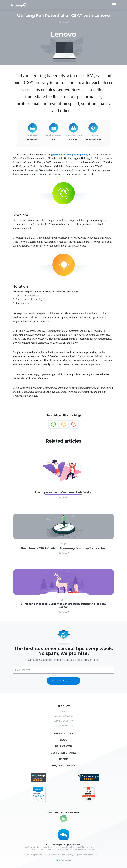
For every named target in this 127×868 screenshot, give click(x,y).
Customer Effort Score (64, 721)
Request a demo (63, 766)
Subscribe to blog (63, 681)
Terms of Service (89, 855)
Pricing (64, 759)
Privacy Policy (73, 855)
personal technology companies (70, 155)
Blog (64, 740)
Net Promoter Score (63, 726)
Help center (64, 746)
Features (63, 711)
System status (63, 860)
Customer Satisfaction (64, 716)
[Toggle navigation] (114, 5)
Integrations (63, 734)
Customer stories (63, 753)
